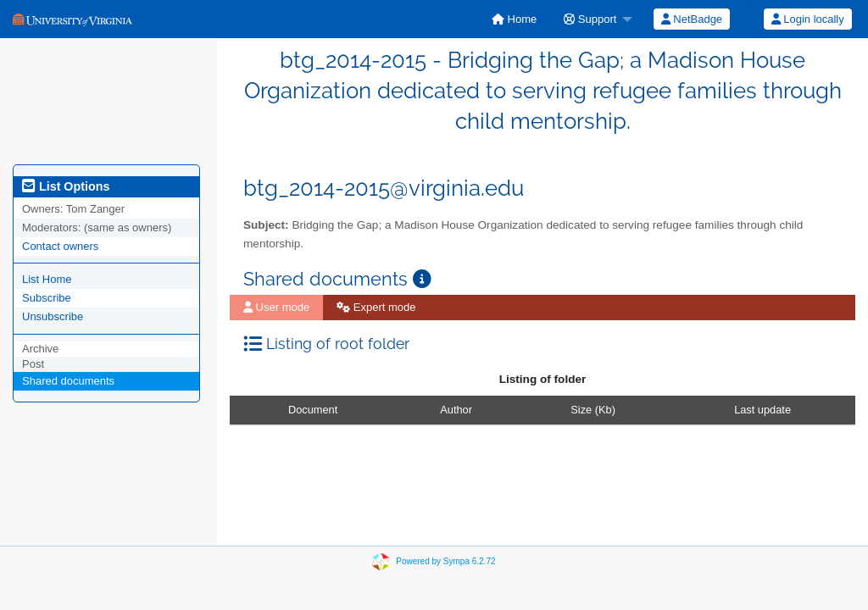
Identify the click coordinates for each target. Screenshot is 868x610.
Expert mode (376, 307)
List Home (47, 279)
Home (514, 19)
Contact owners (60, 246)
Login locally (808, 19)
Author (456, 410)
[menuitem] (514, 19)
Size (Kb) (593, 410)
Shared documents (68, 381)
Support (590, 19)
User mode (276, 307)
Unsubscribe (53, 316)
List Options (66, 186)
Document (313, 410)
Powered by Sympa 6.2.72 (445, 560)
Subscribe (47, 298)
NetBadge (692, 19)
